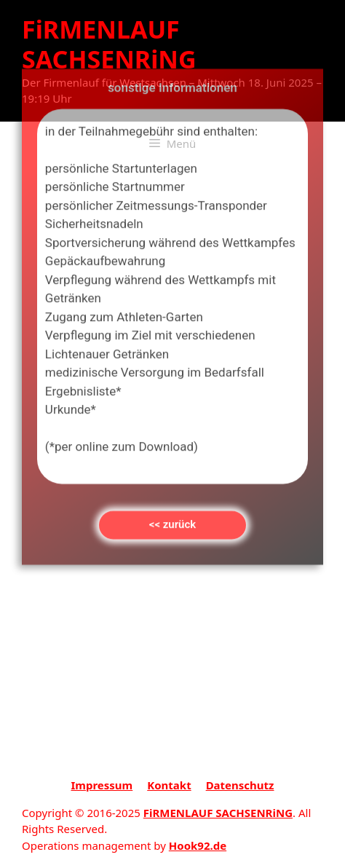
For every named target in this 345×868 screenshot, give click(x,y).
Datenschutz (240, 785)
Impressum (102, 785)
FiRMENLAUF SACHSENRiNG (109, 44)
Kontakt (169, 785)
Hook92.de (198, 845)
